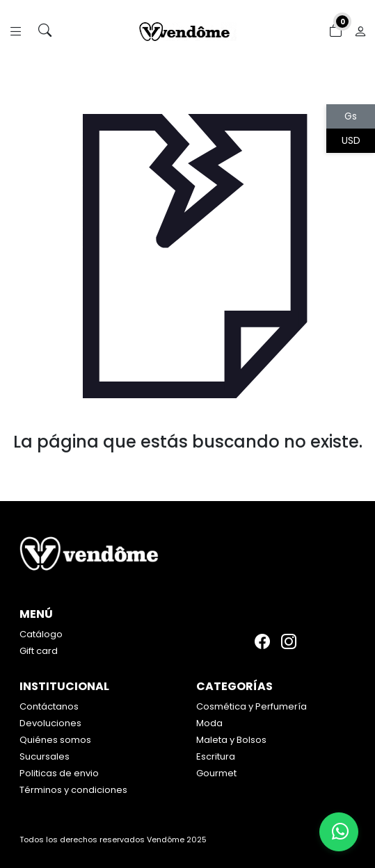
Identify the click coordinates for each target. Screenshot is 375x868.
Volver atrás (187, 471)
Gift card (39, 651)
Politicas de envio (59, 773)
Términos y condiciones (73, 790)
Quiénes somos (55, 740)
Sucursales (45, 756)
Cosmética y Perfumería (252, 706)
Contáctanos (49, 706)
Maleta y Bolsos (231, 740)
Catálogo (41, 634)
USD (351, 140)
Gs (351, 116)
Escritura (216, 756)
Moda (209, 723)
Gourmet (216, 773)
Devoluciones (50, 723)
